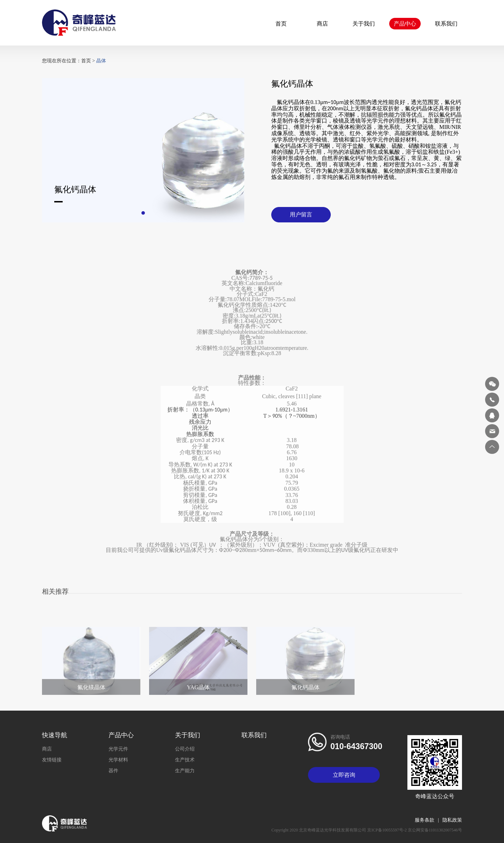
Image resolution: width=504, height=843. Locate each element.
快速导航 (55, 735)
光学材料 (118, 760)
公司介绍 (185, 749)
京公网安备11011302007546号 (435, 830)
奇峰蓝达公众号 (435, 796)
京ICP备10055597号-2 (387, 830)
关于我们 (364, 24)
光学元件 (118, 749)
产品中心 (405, 24)
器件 (113, 771)
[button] (143, 215)
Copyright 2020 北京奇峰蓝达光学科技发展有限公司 (320, 830)
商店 (322, 24)
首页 (281, 24)
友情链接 (52, 760)
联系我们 (446, 24)
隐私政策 (452, 820)
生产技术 (185, 760)
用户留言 (301, 216)
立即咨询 (344, 775)
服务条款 (429, 820)
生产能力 (185, 771)
